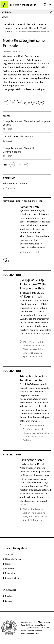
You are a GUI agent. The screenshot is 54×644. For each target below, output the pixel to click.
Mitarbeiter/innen (13, 559)
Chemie (40, 24)
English (8, 601)
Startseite (7, 24)
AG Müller (44, 28)
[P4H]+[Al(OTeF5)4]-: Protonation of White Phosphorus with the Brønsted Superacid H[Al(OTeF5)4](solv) (33, 349)
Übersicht (9, 189)
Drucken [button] (9, 596)
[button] (5, 165)
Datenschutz (11, 573)
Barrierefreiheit (12, 578)
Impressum (10, 568)
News (9, 32)
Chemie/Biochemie (24, 24)
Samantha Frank (31, 252)
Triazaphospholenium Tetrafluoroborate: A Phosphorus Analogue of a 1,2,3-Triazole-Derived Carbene (36, 433)
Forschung (8, 28)
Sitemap (9, 564)
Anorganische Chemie (26, 28)
